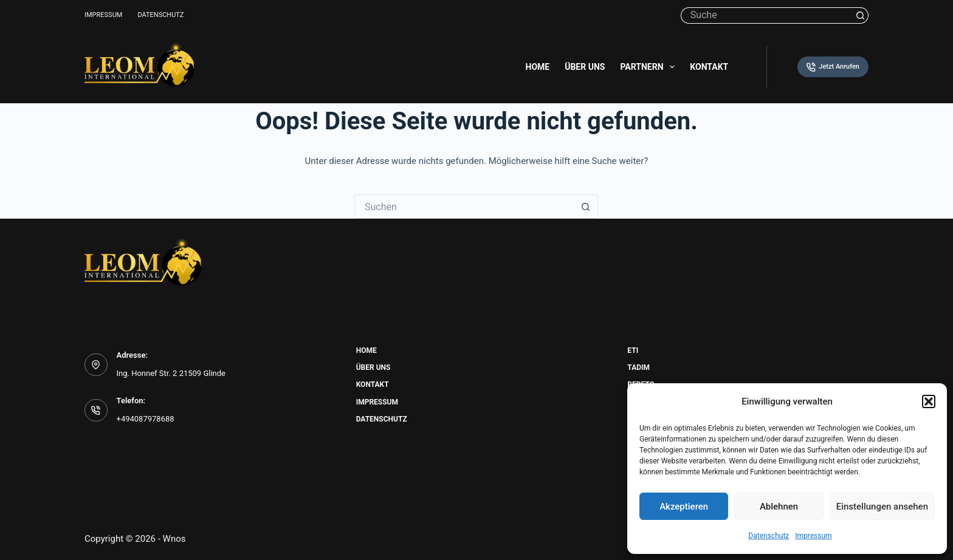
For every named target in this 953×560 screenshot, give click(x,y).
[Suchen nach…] (766, 15)
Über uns (585, 67)
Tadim (638, 367)
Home (538, 67)
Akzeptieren (684, 507)
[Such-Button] (860, 15)
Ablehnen (779, 507)
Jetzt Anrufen (833, 67)
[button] (929, 401)
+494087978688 (146, 419)
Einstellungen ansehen (882, 507)
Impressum (813, 536)
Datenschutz (769, 536)
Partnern (650, 67)
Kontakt (709, 67)
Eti (633, 350)
